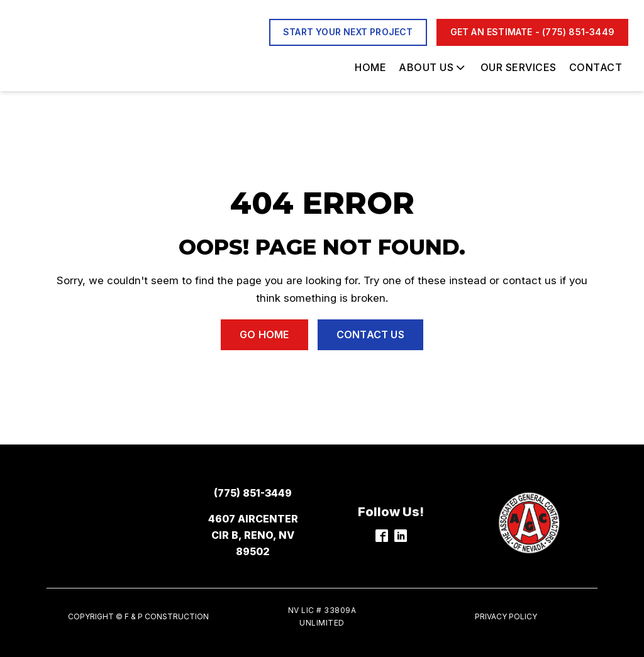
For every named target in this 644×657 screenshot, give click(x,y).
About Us (433, 67)
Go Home (264, 334)
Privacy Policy (506, 616)
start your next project (348, 32)
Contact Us (370, 334)
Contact (596, 67)
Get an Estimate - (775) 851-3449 (532, 32)
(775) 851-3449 (253, 493)
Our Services (519, 67)
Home (370, 67)
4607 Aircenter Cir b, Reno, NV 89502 (253, 535)
